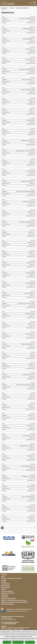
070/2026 (33, 200)
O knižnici (12, 8)
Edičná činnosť (5, 587)
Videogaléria (5, 597)
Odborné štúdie (6, 586)
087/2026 (33, 37)
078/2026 (33, 118)
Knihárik (3, 589)
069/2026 (33, 210)
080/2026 (33, 108)
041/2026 (33, 515)
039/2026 (33, 495)
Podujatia (4, 582)
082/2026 (33, 67)
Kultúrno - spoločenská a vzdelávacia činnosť (14, 600)
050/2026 (33, 403)
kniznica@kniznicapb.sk (12, 622)
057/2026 (33, 332)
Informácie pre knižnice (8, 593)
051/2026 (33, 393)
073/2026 (33, 149)
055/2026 (33, 373)
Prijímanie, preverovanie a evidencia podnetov (14, 602)
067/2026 (33, 230)
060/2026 (33, 301)
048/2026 (33, 434)
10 (35, 528)
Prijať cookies (7, 642)
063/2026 (33, 271)
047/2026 (33, 423)
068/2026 (33, 240)
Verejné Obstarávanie (7, 604)
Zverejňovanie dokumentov (22, 8)
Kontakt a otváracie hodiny (9, 598)
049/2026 (33, 444)
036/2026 (33, 464)
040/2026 (33, 505)
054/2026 (33, 383)
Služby (3, 576)
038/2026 (33, 484)
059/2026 (33, 312)
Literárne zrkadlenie (7, 591)
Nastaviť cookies (30, 642)
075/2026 (33, 169)
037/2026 (33, 474)
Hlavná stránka (4, 8)
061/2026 (33, 291)
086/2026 (33, 27)
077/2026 (33, 128)
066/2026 (33, 220)
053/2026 (33, 352)
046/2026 (33, 413)
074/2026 (33, 159)
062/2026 (33, 281)
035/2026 (33, 454)
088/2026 (33, 16)
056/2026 (33, 342)
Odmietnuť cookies (18, 642)
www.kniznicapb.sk (10, 624)
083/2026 (33, 78)
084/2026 (33, 47)
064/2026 (33, 261)
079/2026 (33, 98)
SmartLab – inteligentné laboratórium (11, 578)
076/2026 (33, 139)
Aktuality (4, 580)
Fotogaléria (4, 595)
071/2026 (33, 189)
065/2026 (33, 251)
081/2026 (33, 88)
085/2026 (33, 57)
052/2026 (33, 362)
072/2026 (33, 179)
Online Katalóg (5, 584)
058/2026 (33, 322)
